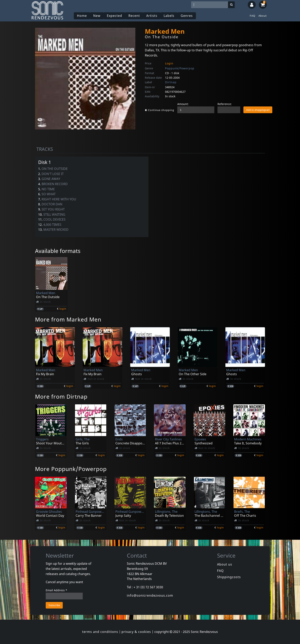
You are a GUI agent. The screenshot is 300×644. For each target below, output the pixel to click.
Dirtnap (171, 82)
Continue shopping (159, 110)
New (97, 16)
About (263, 16)
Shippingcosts (229, 577)
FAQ (253, 16)
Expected (114, 16)
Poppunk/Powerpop (180, 68)
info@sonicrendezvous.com (150, 595)
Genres (187, 16)
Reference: (225, 104)
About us (225, 564)
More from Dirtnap (61, 396)
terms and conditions (100, 632)
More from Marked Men (68, 319)
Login (169, 63)
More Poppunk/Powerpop (71, 469)
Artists (152, 16)
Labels (169, 16)
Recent (134, 16)
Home (82, 16)
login (63, 309)
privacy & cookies (136, 632)
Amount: (183, 104)
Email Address (56, 590)
